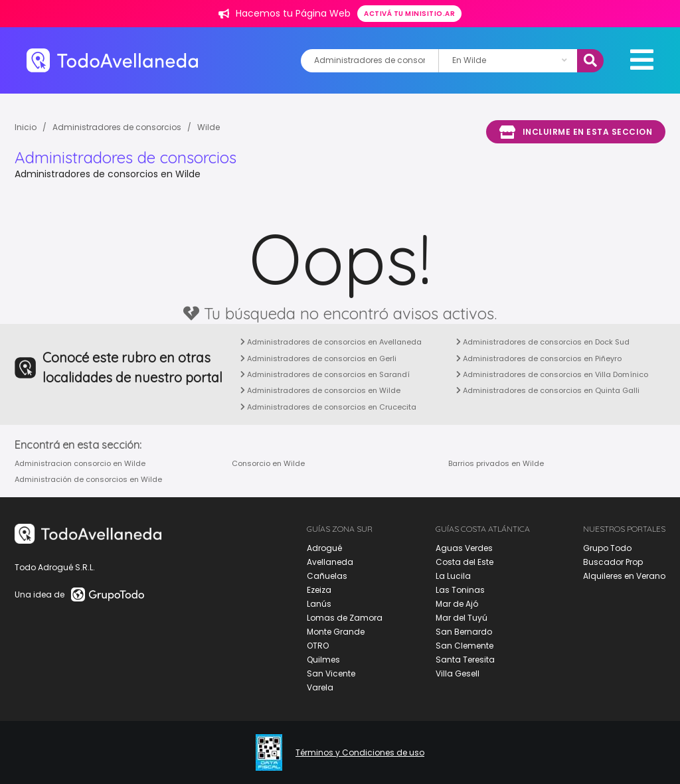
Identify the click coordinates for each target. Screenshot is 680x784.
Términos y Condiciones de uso (360, 753)
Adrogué (324, 548)
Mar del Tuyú (462, 618)
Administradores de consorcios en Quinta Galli (548, 390)
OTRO (318, 646)
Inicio (26, 127)
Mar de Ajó (457, 604)
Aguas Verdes (464, 548)
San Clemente (465, 646)
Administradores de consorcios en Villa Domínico (552, 374)
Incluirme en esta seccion (576, 132)
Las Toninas (460, 590)
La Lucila (453, 576)
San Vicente (331, 673)
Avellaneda (330, 562)
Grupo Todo (607, 548)
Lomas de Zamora (345, 618)
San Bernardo (464, 632)
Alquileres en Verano (624, 576)
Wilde (209, 127)
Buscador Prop (613, 562)
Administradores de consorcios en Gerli (318, 358)
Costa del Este (465, 562)
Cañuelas (327, 576)
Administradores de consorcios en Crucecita (328, 407)
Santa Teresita (465, 660)
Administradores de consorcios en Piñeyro (539, 358)
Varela (320, 687)
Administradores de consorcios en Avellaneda (331, 342)
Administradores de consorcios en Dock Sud (543, 342)
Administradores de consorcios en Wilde (320, 390)
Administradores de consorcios (117, 127)
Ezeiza (319, 590)
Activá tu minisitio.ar (409, 14)
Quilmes (323, 660)
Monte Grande (336, 632)
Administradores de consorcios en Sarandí (325, 374)
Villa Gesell (458, 673)
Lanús (319, 604)
